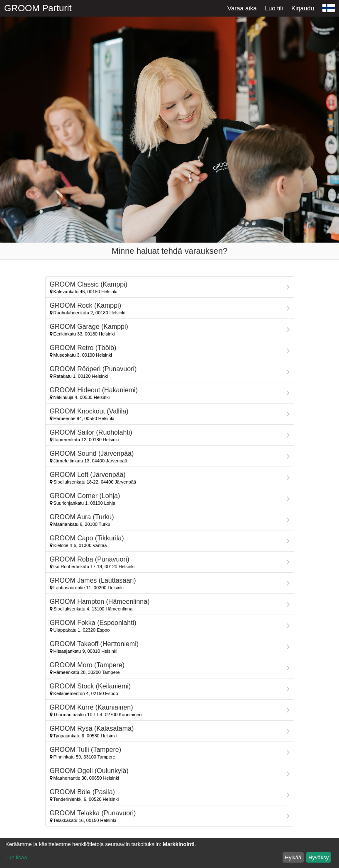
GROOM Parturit (38, 8)
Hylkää (293, 857)
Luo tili (274, 8)
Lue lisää (16, 857)
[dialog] (169, 853)
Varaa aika (242, 8)
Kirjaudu (303, 8)
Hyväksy (318, 857)
